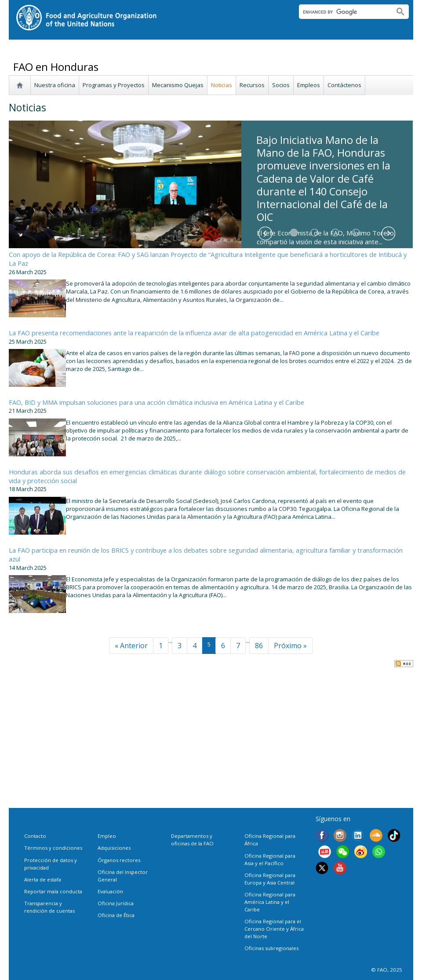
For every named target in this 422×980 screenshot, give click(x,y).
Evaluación (110, 891)
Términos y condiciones (53, 848)
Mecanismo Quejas (178, 85)
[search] (343, 12)
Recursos (252, 85)
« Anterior (131, 646)
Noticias (222, 85)
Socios (281, 85)
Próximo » (290, 646)
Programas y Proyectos (114, 85)
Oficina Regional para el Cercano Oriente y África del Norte (274, 929)
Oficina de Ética (116, 915)
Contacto (35, 836)
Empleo (107, 836)
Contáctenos (344, 85)
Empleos (309, 85)
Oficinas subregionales (271, 948)
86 (259, 646)
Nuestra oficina (55, 85)
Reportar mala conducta (53, 891)
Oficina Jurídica (116, 903)
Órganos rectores (119, 860)
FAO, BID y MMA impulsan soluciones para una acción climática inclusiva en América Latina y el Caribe (156, 402)
